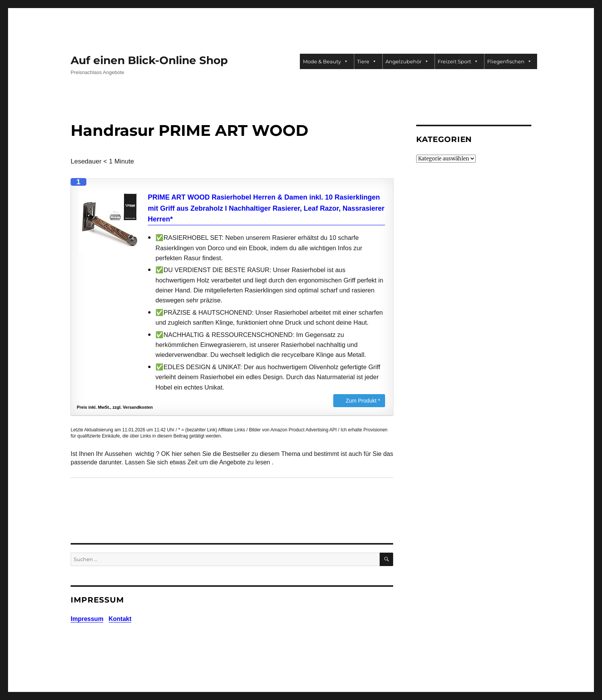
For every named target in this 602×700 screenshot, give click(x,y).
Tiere (367, 61)
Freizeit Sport (458, 61)
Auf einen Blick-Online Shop (149, 60)
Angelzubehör (407, 61)
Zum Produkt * (363, 401)
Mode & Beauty (326, 61)
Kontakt (120, 619)
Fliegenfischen (509, 61)
